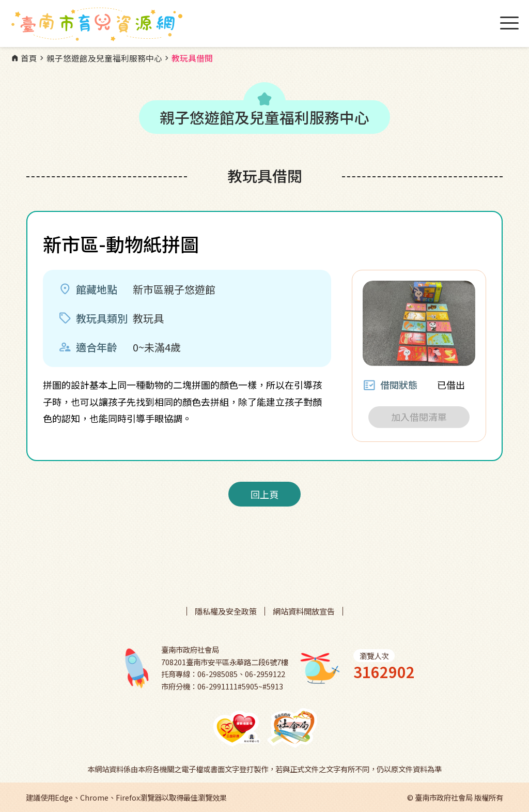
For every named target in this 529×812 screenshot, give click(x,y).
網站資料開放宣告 (304, 611)
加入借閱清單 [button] (419, 417)
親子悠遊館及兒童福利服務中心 (100, 58)
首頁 (24, 58)
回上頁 (264, 494)
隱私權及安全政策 (226, 611)
